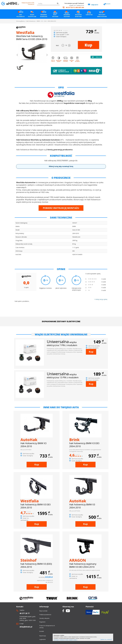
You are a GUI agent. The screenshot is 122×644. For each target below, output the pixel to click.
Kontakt (42, 631)
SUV (45, 21)
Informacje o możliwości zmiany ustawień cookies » (66, 640)
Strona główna (20, 21)
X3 (42, 21)
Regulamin (42, 622)
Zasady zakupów (44, 618)
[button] (17, 55)
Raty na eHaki (43, 611)
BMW (38, 21)
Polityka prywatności (45, 615)
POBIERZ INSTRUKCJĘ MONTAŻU (61, 208)
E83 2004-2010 (52, 21)
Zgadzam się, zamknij (106, 639)
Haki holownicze (31, 21)
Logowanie (43, 639)
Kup (88, 45)
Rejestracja (43, 636)
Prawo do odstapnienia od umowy (47, 627)
